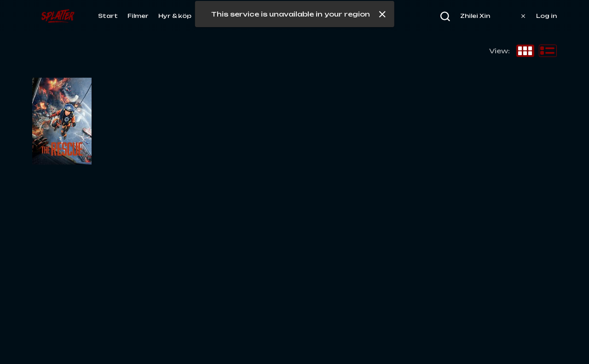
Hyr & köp (175, 16)
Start (108, 16)
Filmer (138, 16)
